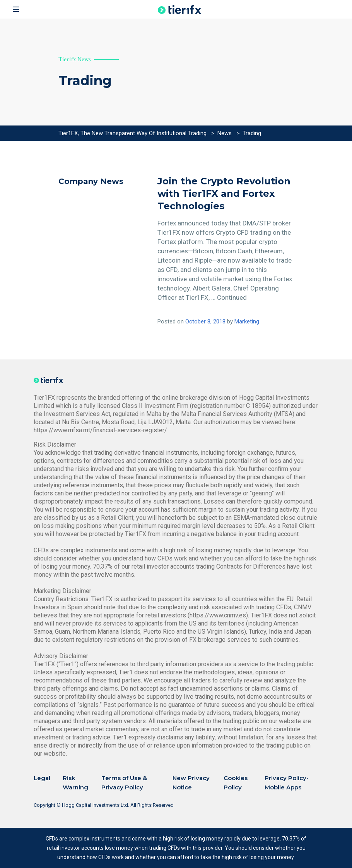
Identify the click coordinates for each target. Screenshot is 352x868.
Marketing (247, 321)
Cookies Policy (236, 783)
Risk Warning (75, 783)
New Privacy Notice (191, 783)
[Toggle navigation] (16, 9)
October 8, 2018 (205, 321)
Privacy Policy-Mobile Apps (287, 783)
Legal (42, 778)
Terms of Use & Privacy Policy (124, 783)
